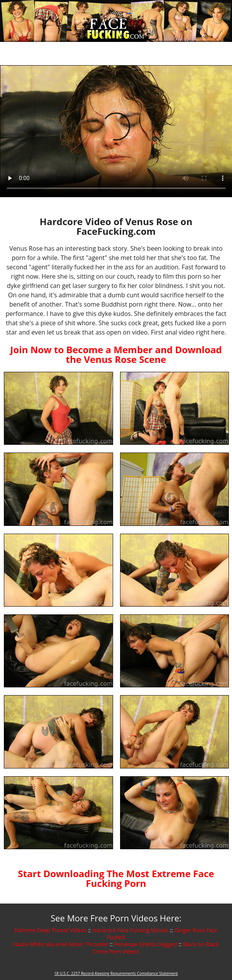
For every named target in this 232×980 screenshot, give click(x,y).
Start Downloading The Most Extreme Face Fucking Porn (116, 878)
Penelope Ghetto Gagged (145, 944)
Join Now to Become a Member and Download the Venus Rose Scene (116, 354)
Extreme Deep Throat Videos (50, 930)
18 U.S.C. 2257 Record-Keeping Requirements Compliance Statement (116, 973)
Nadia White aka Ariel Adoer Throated (61, 944)
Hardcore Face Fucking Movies (130, 930)
